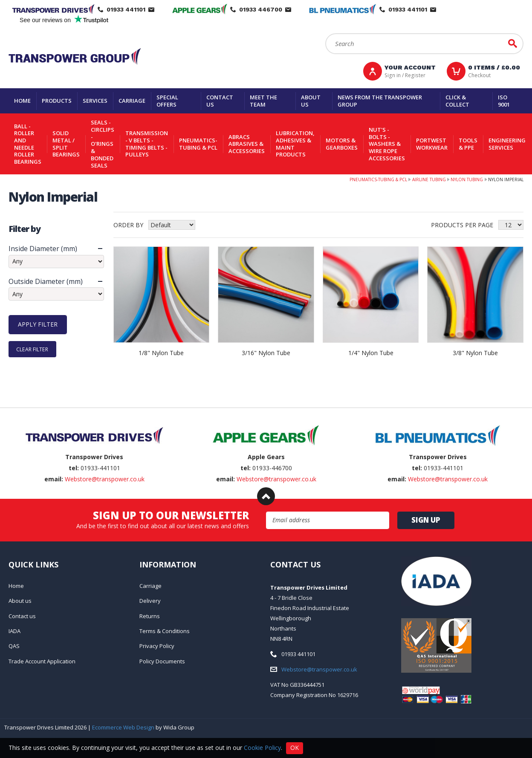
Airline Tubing (429, 179)
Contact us (220, 101)
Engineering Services (507, 144)
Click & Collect (457, 101)
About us (311, 101)
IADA (14, 631)
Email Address (266, 512)
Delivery (150, 601)
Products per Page (462, 225)
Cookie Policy (262, 747)
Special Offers (167, 101)
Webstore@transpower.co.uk (105, 479)
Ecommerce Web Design (123, 727)
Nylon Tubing (467, 179)
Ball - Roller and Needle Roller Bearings (28, 144)
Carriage (132, 101)
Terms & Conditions (165, 631)
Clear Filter (32, 349)
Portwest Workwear (432, 144)
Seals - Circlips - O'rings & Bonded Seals (103, 144)
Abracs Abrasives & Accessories (247, 144)
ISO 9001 (504, 101)
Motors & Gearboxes (342, 144)
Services (95, 101)
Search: (325, 33)
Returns (150, 616)
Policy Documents (162, 661)
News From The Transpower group (380, 101)
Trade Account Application (42, 661)
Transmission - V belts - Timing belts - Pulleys (147, 144)
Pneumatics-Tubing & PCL (198, 144)
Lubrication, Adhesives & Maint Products (295, 144)
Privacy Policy (157, 646)
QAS (14, 646)
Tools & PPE (468, 144)
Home (22, 101)
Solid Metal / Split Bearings (66, 144)
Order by (128, 225)
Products (57, 101)
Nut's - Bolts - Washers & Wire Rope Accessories (387, 144)
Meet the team (263, 101)
